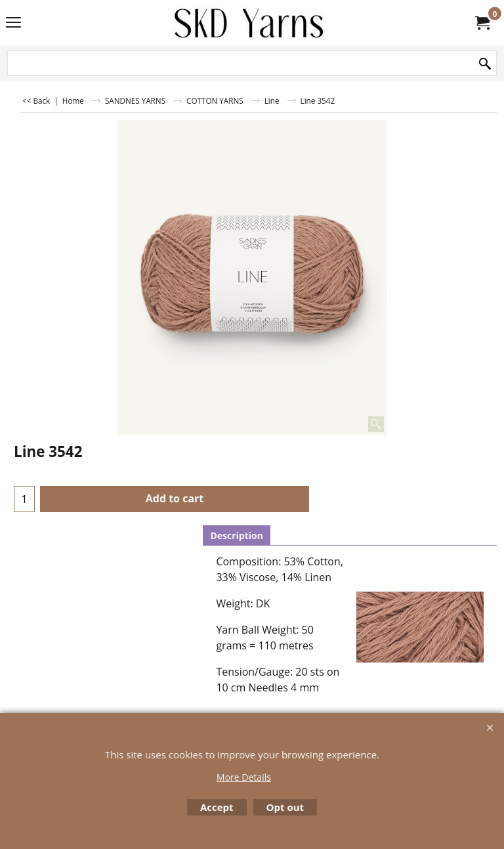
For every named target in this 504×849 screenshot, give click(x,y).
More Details (244, 777)
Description (237, 535)
